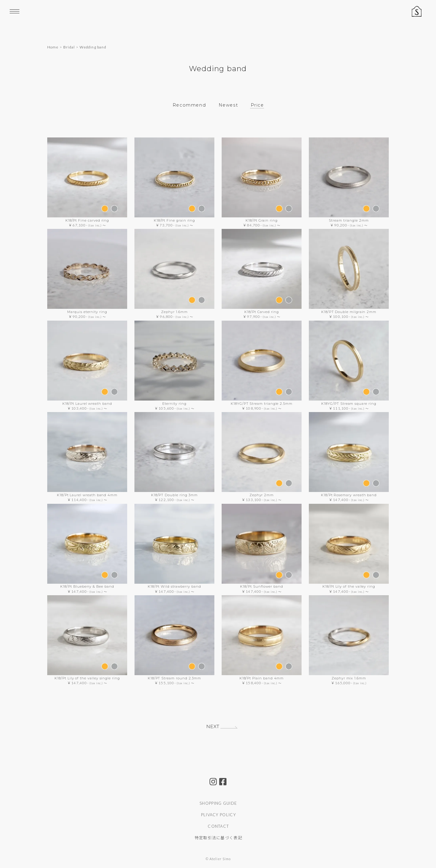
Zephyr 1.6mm (174, 312)
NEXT (212, 727)
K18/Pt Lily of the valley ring (349, 586)
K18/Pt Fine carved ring (87, 220)
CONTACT (218, 826)
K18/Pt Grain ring (262, 220)
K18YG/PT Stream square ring (349, 403)
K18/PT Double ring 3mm (175, 495)
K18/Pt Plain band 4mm (262, 678)
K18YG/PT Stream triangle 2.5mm (262, 403)
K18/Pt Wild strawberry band (174, 586)
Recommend (188, 105)
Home (53, 47)
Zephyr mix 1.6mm (349, 678)
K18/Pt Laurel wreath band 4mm (87, 495)
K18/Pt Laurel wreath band (87, 403)
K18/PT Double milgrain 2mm (349, 312)
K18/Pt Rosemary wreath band (349, 495)
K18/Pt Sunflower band (262, 586)
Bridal (69, 47)
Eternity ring (174, 403)
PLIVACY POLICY (218, 815)
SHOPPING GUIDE (218, 803)
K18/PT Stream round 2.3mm (174, 678)
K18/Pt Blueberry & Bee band (87, 586)
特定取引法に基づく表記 (218, 838)
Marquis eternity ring (87, 312)
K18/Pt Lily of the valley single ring (87, 678)
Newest (228, 105)
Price (258, 105)
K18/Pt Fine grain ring (175, 220)
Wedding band (93, 47)
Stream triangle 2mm (349, 220)
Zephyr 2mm (262, 495)
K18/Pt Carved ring (262, 312)
